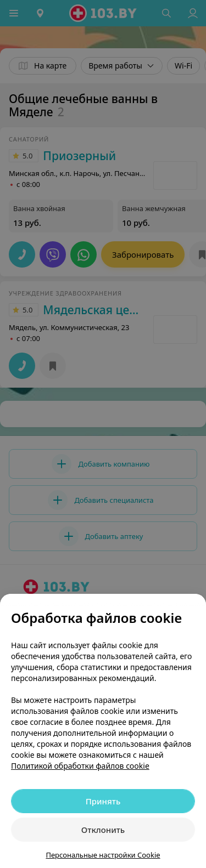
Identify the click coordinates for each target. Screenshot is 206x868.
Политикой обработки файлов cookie (80, 766)
